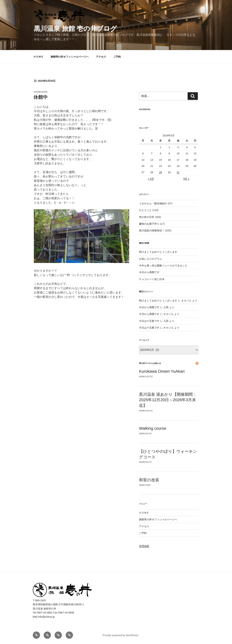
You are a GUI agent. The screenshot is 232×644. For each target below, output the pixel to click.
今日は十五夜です (149, 321)
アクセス (101, 57)
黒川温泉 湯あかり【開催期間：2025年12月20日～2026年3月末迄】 (168, 400)
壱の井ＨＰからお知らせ (150, 363)
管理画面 (144, 546)
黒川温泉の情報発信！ (152, 230)
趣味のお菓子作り (149, 224)
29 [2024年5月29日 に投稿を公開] (160, 172)
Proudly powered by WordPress (121, 635)
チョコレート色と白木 (152, 279)
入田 (166, 307)
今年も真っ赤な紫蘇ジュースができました (163, 266)
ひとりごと (145, 210)
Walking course (153, 428)
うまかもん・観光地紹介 (153, 203)
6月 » (186, 179)
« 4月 (151, 179)
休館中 (41, 97)
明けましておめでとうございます (158, 252)
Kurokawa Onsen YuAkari (162, 371)
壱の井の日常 (147, 217)
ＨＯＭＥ (38, 57)
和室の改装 (149, 480)
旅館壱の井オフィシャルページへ (70, 57)
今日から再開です (149, 272)
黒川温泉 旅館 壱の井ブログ (75, 29)
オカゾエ (168, 314)
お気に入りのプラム (150, 259)
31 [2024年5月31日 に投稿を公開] (178, 172)
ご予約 (117, 57)
